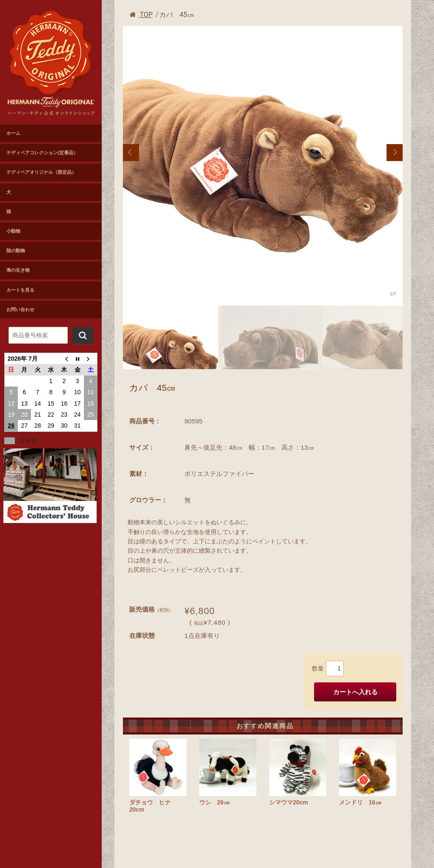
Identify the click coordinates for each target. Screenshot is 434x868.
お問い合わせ (20, 309)
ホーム (13, 133)
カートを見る (20, 290)
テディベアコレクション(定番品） (42, 153)
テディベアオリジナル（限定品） (41, 172)
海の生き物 (18, 270)
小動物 (13, 231)
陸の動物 (16, 250)
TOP (141, 15)
